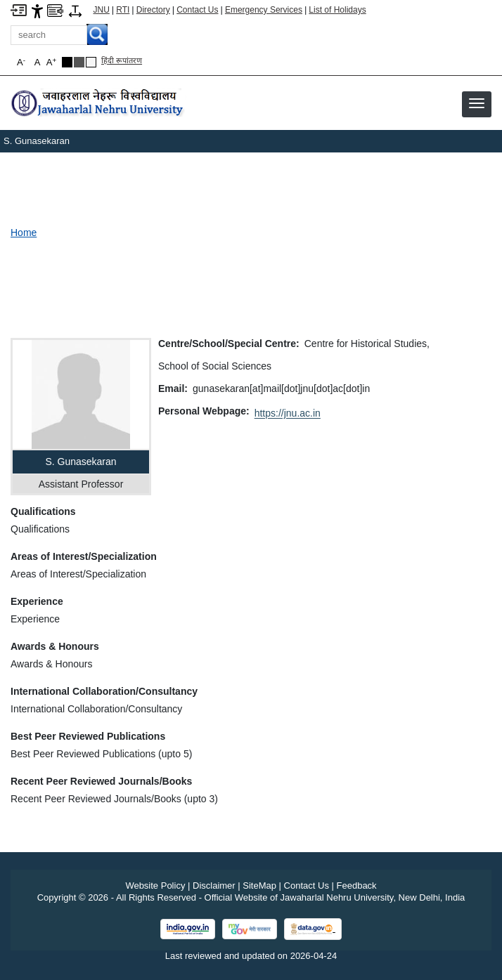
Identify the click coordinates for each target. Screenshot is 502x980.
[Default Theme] (91, 62)
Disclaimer (214, 886)
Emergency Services (264, 10)
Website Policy (155, 886)
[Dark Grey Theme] (79, 62)
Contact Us (197, 10)
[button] (477, 103)
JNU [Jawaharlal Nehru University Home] (102, 10)
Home (24, 233)
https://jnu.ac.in (288, 413)
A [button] (51, 62)
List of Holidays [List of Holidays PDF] (337, 10)
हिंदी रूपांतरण (122, 60)
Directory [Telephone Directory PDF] (153, 10)
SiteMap (259, 886)
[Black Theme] (67, 62)
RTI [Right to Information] (123, 10)
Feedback (357, 886)
